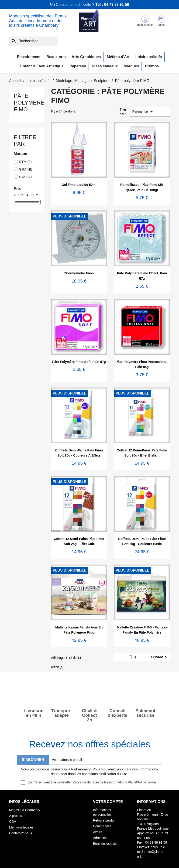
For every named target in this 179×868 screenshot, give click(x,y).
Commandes (102, 826)
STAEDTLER (28, 177)
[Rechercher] (33, 41)
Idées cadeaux (105, 66)
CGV (13, 822)
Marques (131, 66)
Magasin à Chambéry (25, 810)
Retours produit (104, 820)
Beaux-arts (56, 57)
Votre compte (108, 802)
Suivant (160, 657)
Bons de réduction (106, 844)
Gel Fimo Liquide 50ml (79, 185)
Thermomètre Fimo (79, 273)
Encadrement (29, 57)
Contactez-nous (21, 833)
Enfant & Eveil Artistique (42, 66)
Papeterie (78, 66)
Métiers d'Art (118, 57)
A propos (15, 816)
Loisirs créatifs (149, 57)
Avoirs (98, 832)
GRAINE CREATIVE (28, 169)
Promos (152, 66)
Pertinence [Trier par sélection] (143, 112)
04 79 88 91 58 (117, 5)
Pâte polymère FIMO (29, 103)
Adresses (100, 838)
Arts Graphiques (86, 57)
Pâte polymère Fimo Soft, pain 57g (79, 362)
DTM (25, 162)
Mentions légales (21, 827)
